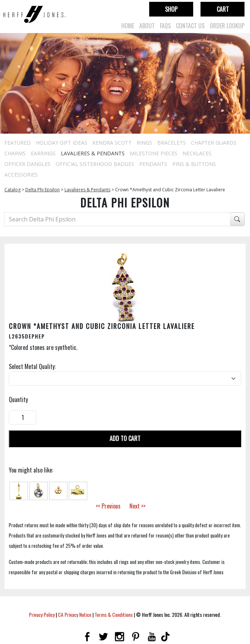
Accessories (21, 175)
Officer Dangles (27, 164)
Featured (18, 143)
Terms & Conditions (114, 614)
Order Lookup (227, 26)
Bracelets (172, 143)
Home (128, 26)
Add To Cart (125, 438)
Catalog (12, 190)
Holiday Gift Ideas (62, 143)
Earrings (43, 153)
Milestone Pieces (154, 153)
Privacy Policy (42, 614)
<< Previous (108, 506)
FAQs (165, 26)
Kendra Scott (112, 143)
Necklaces (197, 153)
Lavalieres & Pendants (93, 153)
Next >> (137, 506)
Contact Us (190, 26)
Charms (15, 153)
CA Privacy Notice (75, 614)
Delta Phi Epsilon (43, 190)
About (147, 26)
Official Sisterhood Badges (95, 164)
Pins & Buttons (194, 164)
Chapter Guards (214, 143)
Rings (144, 143)
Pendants (153, 164)
